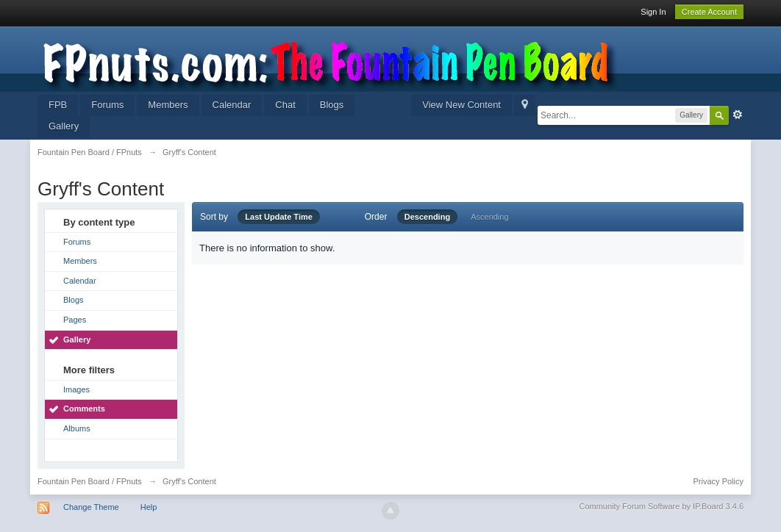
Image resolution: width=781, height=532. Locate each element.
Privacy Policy (718, 481)
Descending (427, 217)
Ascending (489, 217)
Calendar (232, 105)
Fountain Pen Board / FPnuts (90, 481)
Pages (75, 320)
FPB (58, 105)
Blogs (332, 105)
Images (76, 389)
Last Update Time (279, 217)
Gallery (64, 126)
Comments (84, 409)
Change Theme (91, 507)
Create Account (709, 12)
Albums (77, 428)
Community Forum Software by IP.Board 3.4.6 (661, 506)
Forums (107, 105)
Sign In (653, 12)
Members (168, 105)
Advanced (738, 115)
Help (149, 507)
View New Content (461, 105)
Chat (285, 105)
